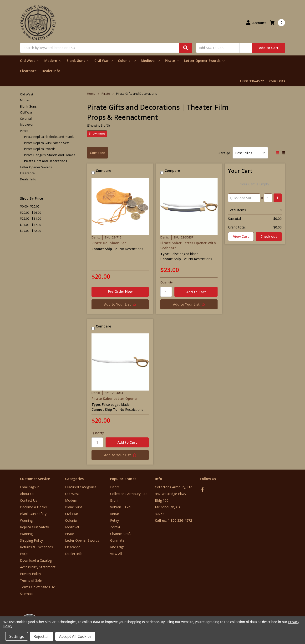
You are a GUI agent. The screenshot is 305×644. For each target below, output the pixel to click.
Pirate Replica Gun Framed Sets (47, 143)
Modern (53, 61)
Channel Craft (121, 534)
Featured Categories (81, 487)
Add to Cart (269, 48)
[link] (285, 615)
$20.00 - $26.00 (30, 213)
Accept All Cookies (75, 636)
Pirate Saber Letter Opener (115, 399)
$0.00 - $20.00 (30, 206)
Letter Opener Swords (204, 61)
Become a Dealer (34, 507)
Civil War (104, 61)
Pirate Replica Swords (40, 149)
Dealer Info (51, 71)
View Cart (241, 236)
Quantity (167, 282)
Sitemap (26, 594)
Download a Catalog (36, 560)
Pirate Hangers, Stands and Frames (50, 155)
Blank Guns (78, 61)
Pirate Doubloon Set (109, 243)
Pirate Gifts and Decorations (46, 161)
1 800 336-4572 (252, 81)
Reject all (42, 636)
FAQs (24, 554)
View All (116, 554)
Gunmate (117, 540)
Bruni (114, 500)
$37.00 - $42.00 (30, 231)
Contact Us (29, 500)
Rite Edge (117, 547)
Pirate (172, 61)
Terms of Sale (31, 580)
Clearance (28, 71)
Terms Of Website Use (38, 587)
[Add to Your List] (120, 304)
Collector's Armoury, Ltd (129, 494)
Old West (30, 61)
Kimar (115, 514)
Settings (17, 636)
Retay (114, 520)
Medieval (150, 61)
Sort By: (224, 153)
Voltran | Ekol (121, 507)
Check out (269, 236)
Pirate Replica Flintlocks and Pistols (49, 137)
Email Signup (30, 487)
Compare (97, 153)
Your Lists (277, 81)
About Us (27, 494)
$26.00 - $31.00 (30, 218)
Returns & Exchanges (36, 547)
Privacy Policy (30, 574)
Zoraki (115, 527)
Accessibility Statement (38, 567)
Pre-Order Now (120, 291)
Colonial (127, 61)
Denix (114, 487)
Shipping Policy (31, 540)
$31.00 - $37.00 (30, 225)
